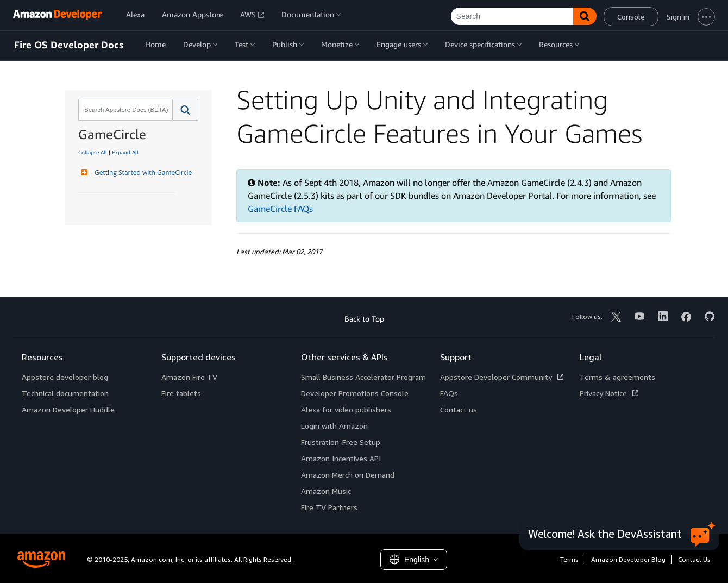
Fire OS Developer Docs (69, 45)
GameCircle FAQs (280, 209)
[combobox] (124, 110)
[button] (186, 110)
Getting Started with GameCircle (142, 173)
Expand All (125, 152)
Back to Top (364, 319)
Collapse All (93, 152)
